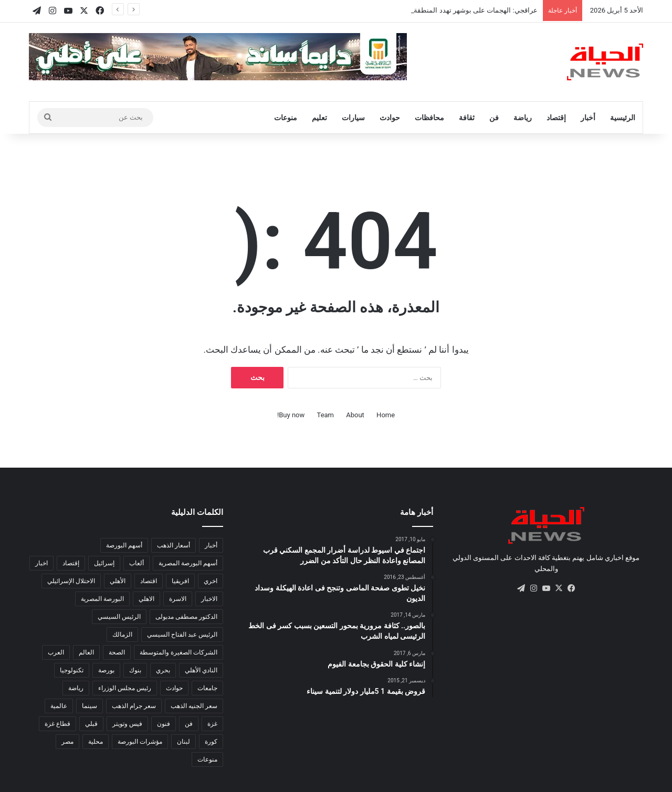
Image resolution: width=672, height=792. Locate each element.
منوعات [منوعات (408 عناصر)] (207, 759)
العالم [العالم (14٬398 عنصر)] (86, 652)
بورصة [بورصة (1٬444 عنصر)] (106, 670)
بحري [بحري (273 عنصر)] (163, 670)
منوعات (286, 118)
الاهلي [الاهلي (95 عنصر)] (146, 599)
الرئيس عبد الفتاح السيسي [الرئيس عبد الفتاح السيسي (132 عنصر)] (182, 635)
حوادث (390, 118)
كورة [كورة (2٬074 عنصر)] (211, 742)
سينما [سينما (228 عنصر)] (90, 706)
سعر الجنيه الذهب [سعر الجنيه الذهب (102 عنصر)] (194, 706)
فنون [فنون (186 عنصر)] (164, 724)
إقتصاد (556, 118)
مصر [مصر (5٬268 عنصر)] (67, 742)
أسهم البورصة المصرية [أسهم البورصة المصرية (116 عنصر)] (188, 563)
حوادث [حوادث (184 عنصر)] (174, 688)
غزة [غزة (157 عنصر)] (212, 724)
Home (386, 415)
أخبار (588, 118)
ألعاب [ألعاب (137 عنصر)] (136, 563)
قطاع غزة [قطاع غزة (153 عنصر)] (57, 724)
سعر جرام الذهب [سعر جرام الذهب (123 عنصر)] (134, 706)
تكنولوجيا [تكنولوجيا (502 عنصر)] (72, 670)
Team (326, 415)
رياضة (523, 118)
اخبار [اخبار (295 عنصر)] (41, 563)
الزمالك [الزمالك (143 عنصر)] (122, 635)
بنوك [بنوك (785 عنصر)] (135, 670)
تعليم (319, 118)
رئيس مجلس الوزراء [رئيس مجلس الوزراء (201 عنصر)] (125, 688)
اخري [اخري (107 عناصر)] (211, 581)
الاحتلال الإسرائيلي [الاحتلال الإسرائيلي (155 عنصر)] (71, 581)
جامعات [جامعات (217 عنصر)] (207, 688)
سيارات (353, 118)
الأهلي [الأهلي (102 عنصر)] (118, 581)
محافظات (429, 118)
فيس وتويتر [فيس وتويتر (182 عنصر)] (127, 724)
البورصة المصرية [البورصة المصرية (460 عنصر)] (102, 599)
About (355, 415)
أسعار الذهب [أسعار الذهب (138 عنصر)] (174, 545)
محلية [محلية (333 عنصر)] (96, 742)
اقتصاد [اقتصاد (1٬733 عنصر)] (149, 581)
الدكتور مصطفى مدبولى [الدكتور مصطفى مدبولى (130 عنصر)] (186, 617)
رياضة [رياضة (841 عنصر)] (76, 688)
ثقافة (467, 118)
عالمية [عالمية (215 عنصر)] (59, 706)
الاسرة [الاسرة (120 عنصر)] (178, 599)
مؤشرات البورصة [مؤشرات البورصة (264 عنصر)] (140, 742)
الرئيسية (623, 118)
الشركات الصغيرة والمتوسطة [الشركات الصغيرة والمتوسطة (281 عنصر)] (178, 652)
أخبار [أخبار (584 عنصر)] (211, 545)
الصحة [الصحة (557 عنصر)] (117, 652)
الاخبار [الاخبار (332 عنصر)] (209, 599)
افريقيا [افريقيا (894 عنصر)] (180, 581)
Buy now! (291, 415)
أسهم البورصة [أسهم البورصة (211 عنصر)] (124, 545)
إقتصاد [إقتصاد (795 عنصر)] (71, 563)
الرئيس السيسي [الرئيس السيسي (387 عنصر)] (119, 617)
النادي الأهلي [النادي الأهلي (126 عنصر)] (201, 670)
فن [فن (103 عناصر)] (189, 724)
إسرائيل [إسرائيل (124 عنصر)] (104, 563)
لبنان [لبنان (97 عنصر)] (183, 742)
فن (494, 118)
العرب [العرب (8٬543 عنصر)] (56, 652)
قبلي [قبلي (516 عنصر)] (91, 724)
